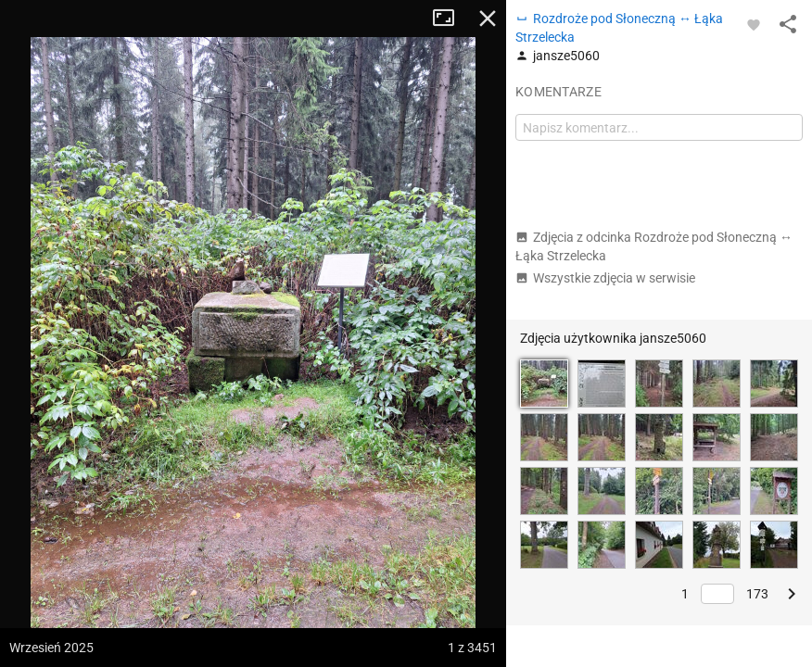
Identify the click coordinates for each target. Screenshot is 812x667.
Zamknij (488, 19)
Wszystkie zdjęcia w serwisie (605, 278)
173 (757, 594)
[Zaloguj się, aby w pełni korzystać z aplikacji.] (754, 24)
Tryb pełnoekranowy (450, 19)
